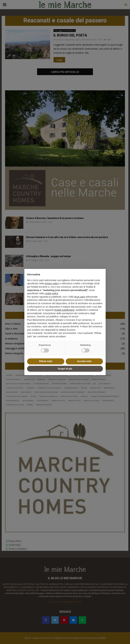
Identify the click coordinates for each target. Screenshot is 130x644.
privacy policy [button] (52, 283)
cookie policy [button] (51, 293)
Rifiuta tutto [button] (46, 361)
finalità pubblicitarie (64, 310)
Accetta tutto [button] (84, 361)
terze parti (80, 297)
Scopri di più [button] (65, 369)
